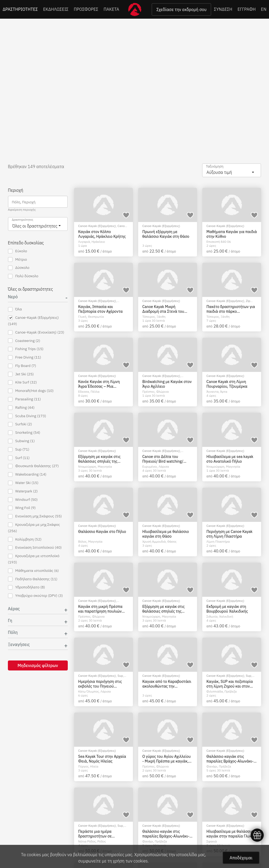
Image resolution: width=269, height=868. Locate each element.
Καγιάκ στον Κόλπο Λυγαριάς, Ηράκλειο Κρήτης (102, 234)
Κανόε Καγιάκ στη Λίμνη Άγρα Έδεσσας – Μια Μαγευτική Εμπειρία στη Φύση (99, 384)
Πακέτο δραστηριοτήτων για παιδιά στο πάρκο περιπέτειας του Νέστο (231, 309)
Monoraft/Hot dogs (31, 391)
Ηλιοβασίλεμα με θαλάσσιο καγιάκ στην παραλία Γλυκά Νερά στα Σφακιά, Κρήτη (230, 834)
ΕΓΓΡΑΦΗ (247, 9)
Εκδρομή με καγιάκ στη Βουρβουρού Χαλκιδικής (227, 609)
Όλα (15, 309)
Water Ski (23, 483)
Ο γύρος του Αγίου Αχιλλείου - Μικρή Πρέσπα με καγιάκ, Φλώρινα (167, 759)
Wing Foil (22, 508)
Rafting (21, 408)
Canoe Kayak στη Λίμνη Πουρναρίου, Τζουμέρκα (227, 384)
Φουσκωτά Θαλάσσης (33, 466)
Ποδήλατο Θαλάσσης (33, 579)
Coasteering (24, 341)
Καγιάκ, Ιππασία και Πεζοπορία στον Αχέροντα (100, 309)
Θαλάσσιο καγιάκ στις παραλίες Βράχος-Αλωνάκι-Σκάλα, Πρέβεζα (230, 759)
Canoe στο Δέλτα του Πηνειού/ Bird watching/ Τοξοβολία (163, 459)
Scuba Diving (27, 416)
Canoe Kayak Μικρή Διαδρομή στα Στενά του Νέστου (163, 309)
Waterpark (23, 491)
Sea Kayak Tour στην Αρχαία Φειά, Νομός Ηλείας (102, 759)
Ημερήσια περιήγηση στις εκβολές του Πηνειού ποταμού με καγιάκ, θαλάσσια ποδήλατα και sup (102, 684)
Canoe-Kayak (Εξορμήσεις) (33, 321)
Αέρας (14, 609)
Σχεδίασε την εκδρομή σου (181, 9)
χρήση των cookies (130, 861)
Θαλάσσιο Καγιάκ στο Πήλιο (102, 532)
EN (264, 9)
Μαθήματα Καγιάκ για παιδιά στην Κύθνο (232, 234)
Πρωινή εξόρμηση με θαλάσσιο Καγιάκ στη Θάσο (166, 234)
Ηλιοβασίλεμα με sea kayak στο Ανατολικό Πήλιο (230, 459)
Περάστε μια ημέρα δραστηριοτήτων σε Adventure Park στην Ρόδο (101, 834)
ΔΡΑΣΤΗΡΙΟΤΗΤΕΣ (20, 9)
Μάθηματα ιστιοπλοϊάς (33, 571)
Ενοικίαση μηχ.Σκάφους (35, 516)
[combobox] (232, 170)
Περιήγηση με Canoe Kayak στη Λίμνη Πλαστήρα (229, 534)
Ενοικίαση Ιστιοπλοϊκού (35, 547)
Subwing (21, 441)
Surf (19, 458)
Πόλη (13, 632)
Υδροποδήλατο (26, 587)
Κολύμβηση (25, 539)
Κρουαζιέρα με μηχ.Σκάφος (34, 528)
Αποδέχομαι (241, 858)
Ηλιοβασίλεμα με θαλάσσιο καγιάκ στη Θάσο (166, 534)
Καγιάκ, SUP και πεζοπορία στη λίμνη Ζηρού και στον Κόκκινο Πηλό (230, 684)
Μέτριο (17, 259)
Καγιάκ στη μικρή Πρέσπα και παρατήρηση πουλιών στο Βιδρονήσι (100, 609)
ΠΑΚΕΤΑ (111, 9)
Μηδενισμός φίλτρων (38, 665)
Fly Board (22, 366)
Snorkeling (24, 433)
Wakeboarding (27, 474)
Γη (10, 621)
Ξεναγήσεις (19, 645)
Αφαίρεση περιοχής (22, 210)
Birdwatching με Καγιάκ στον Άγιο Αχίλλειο (167, 384)
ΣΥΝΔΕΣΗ (223, 9)
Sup (19, 449)
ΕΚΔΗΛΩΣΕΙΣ (56, 9)
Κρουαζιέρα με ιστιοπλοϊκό (34, 559)
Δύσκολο (19, 268)
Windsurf (23, 500)
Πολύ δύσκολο (23, 276)
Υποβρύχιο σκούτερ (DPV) (35, 596)
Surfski (20, 424)
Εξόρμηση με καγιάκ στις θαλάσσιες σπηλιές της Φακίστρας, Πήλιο (99, 459)
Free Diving (24, 357)
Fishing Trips (26, 349)
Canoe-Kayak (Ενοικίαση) (36, 332)
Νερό (13, 297)
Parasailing (24, 399)
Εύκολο (17, 251)
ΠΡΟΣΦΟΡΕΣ (86, 9)
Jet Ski (21, 374)
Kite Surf (22, 382)
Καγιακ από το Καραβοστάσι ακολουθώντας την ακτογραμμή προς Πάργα (167, 684)
